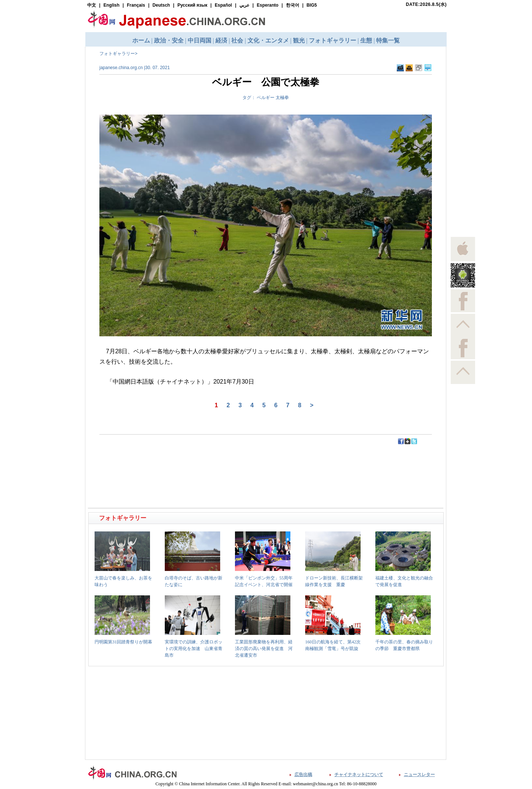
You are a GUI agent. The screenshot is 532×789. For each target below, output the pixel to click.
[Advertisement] (178, 462)
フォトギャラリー (117, 54)
